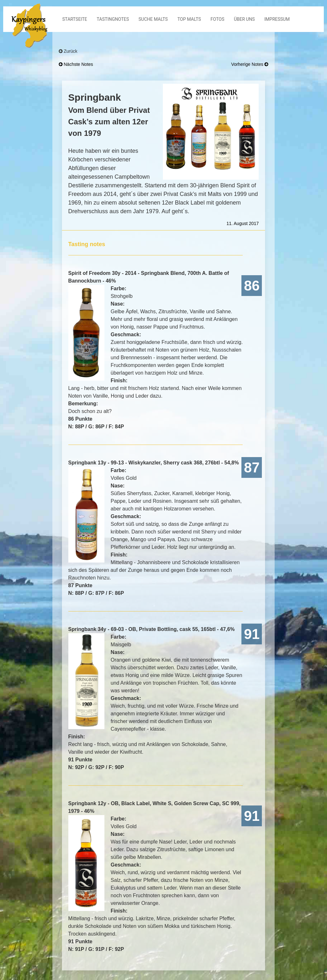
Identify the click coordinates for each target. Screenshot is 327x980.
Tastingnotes (113, 19)
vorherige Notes (250, 64)
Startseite (75, 19)
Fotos (217, 19)
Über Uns (244, 19)
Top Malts (189, 19)
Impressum (277, 19)
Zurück (68, 51)
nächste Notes (76, 64)
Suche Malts (153, 19)
